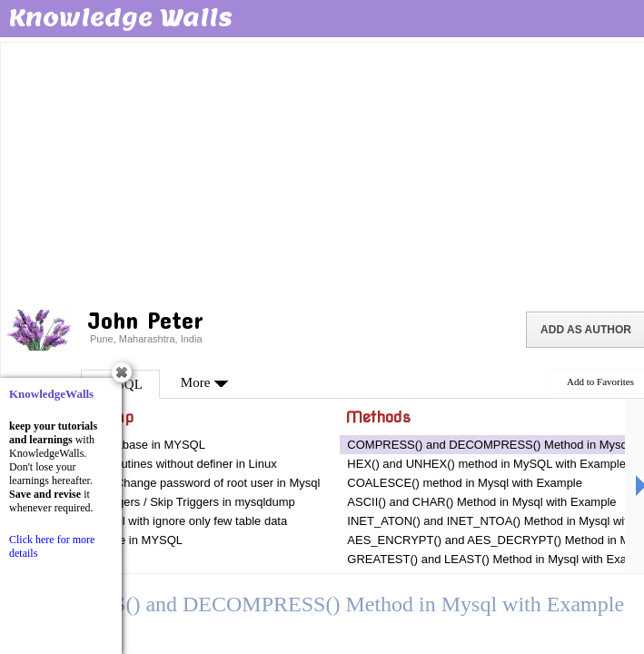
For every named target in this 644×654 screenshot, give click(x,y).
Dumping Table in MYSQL (115, 540)
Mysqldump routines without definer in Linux (162, 464)
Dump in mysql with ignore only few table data (167, 521)
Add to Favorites (600, 381)
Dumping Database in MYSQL (126, 445)
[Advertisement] (324, 173)
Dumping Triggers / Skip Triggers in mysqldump (171, 502)
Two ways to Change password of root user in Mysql (184, 483)
